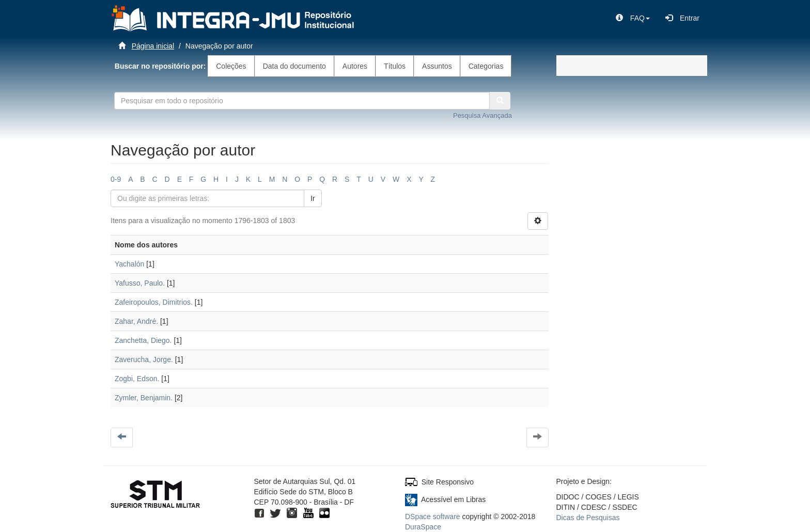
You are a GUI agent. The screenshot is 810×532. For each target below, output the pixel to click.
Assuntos (437, 66)
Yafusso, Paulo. (140, 283)
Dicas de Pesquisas (588, 518)
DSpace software (433, 517)
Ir (313, 198)
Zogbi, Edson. (137, 379)
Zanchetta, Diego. (143, 340)
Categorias (486, 66)
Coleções (231, 66)
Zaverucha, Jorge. (144, 359)
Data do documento (294, 66)
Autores (355, 66)
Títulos (395, 66)
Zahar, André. (136, 321)
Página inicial (153, 46)
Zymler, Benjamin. (144, 398)
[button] (633, 18)
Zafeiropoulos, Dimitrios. (154, 302)
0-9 (116, 179)
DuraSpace (423, 527)
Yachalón (129, 264)
